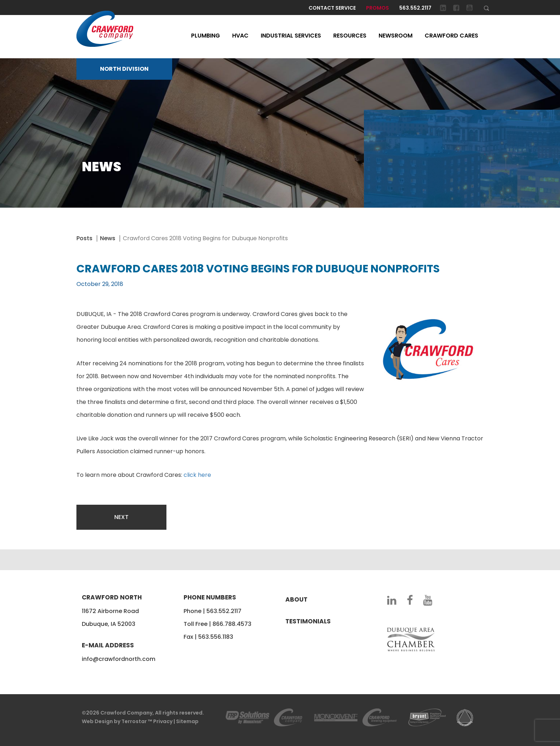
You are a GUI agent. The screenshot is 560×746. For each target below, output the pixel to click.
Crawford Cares (451, 36)
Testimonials (308, 621)
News (108, 238)
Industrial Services (291, 36)
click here (197, 475)
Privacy (163, 721)
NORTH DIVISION (124, 69)
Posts (84, 238)
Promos (377, 8)
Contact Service (332, 8)
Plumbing (206, 36)
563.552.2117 (415, 8)
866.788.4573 (232, 624)
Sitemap (187, 721)
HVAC (240, 36)
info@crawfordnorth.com (119, 659)
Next (121, 517)
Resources (350, 36)
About (296, 599)
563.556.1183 (216, 637)
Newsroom (396, 36)
